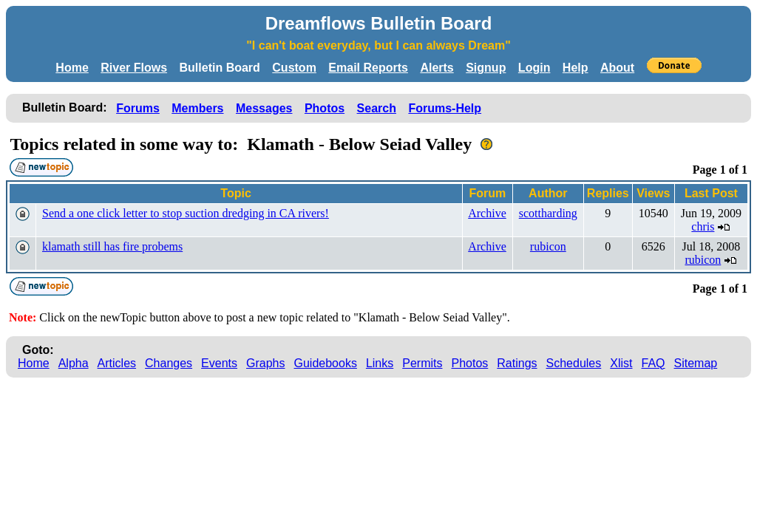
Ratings (517, 363)
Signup (486, 68)
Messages (264, 108)
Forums (138, 108)
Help (576, 68)
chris (703, 226)
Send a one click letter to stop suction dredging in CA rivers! (186, 213)
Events (219, 363)
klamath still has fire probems (112, 246)
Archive (487, 213)
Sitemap (696, 363)
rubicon (548, 246)
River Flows (134, 68)
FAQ (654, 363)
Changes (169, 363)
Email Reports (368, 68)
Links (380, 363)
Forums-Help (445, 108)
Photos (325, 108)
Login (534, 68)
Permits (422, 363)
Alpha (74, 363)
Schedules (574, 363)
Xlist (621, 363)
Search (377, 108)
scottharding (548, 213)
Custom (294, 68)
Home (72, 68)
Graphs (265, 363)
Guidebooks (326, 363)
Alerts (437, 68)
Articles (117, 363)
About (617, 68)
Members (197, 108)
